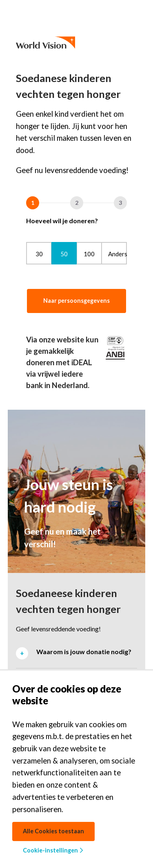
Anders (118, 254)
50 (64, 254)
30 (39, 254)
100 (89, 254)
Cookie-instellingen (53, 850)
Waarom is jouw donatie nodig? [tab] (84, 652)
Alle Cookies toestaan (53, 831)
